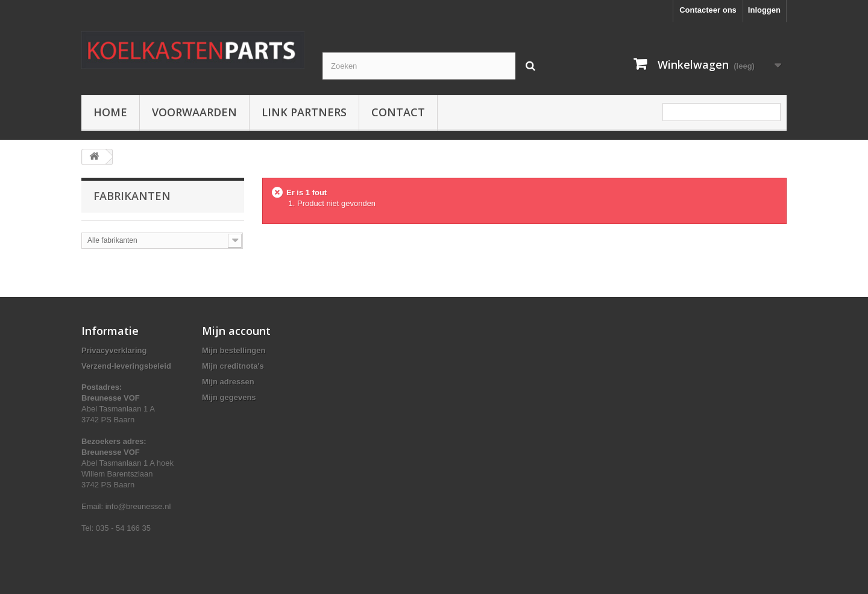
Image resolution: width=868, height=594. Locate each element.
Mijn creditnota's (233, 366)
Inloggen (764, 10)
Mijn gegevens (229, 397)
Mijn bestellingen (234, 350)
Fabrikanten (132, 196)
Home (110, 112)
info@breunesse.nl (138, 506)
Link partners (304, 112)
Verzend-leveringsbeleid (126, 366)
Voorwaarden (194, 112)
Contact (398, 112)
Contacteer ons (708, 10)
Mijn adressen (228, 382)
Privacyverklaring (114, 350)
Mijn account (236, 331)
